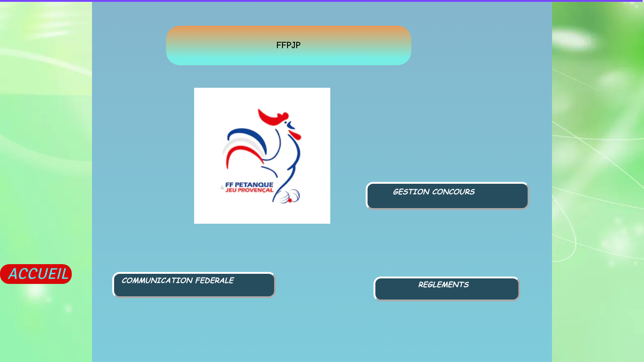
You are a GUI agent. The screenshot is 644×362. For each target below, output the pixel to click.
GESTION (411, 191)
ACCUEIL (38, 274)
